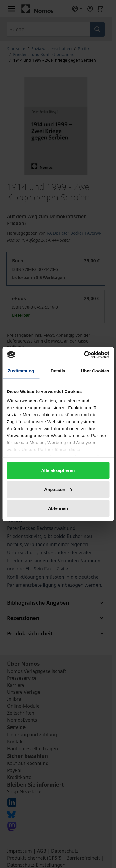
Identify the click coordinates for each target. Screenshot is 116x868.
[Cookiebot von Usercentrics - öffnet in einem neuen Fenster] (84, 355)
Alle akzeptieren (58, 470)
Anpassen (58, 489)
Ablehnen (58, 508)
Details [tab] (58, 371)
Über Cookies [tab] (95, 371)
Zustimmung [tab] (21, 371)
